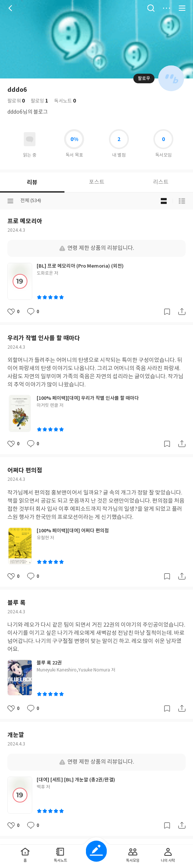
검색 (151, 8)
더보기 (166, 8)
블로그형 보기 (164, 201)
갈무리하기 (167, 312)
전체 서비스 (182, 8)
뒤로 (11, 8)
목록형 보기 (182, 201)
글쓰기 (96, 851)
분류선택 (10, 201)
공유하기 (182, 312)
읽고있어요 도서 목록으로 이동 (30, 139)
